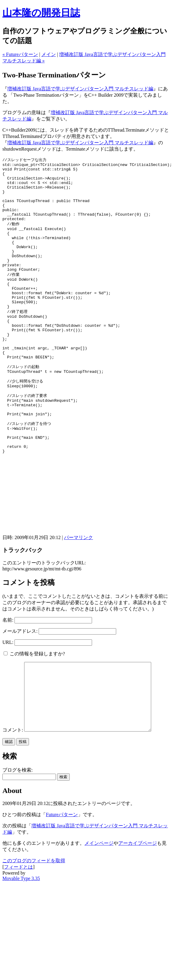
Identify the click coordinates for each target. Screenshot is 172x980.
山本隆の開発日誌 (41, 13)
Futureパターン (62, 881)
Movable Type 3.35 (21, 945)
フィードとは (18, 933)
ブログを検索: (18, 836)
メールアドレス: (20, 684)
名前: (8, 673)
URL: (8, 695)
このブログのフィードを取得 (34, 927)
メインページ (99, 910)
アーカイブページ (138, 910)
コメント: (13, 796)
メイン (49, 54)
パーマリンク (78, 590)
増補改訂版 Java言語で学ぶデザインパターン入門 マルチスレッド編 (80, 89)
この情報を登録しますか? (34, 707)
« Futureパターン (20, 54)
